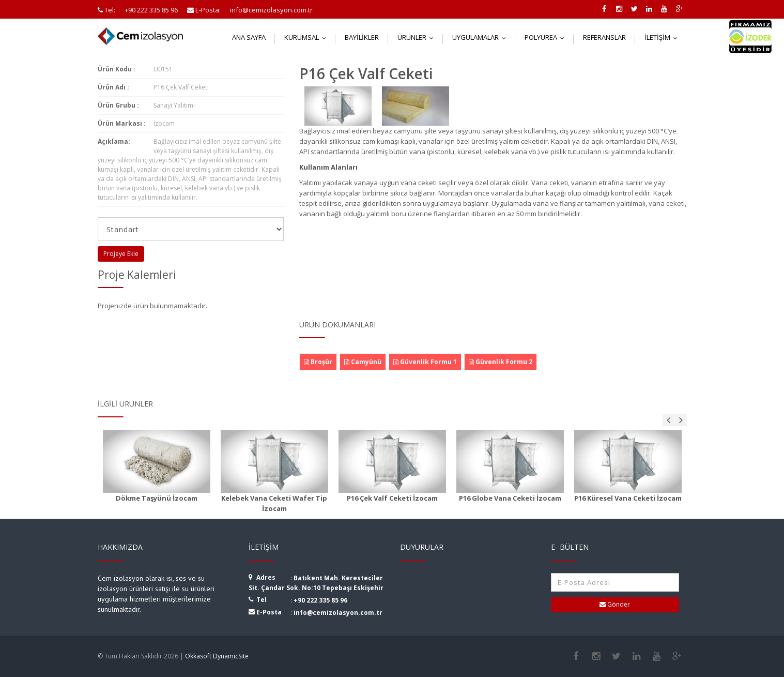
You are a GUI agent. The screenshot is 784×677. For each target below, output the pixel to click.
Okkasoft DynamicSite (217, 656)
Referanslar (604, 37)
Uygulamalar (481, 37)
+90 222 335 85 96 (320, 600)
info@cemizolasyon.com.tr (338, 613)
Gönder (615, 604)
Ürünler (418, 37)
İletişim (663, 37)
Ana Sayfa (249, 37)
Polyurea (547, 37)
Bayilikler (362, 37)
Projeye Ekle (121, 254)
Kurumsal (308, 37)
